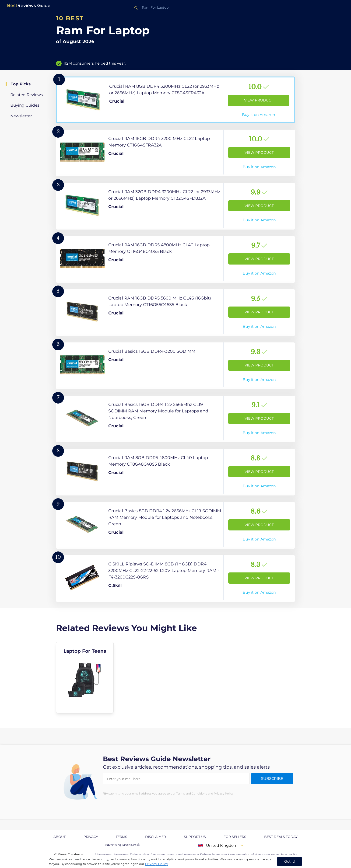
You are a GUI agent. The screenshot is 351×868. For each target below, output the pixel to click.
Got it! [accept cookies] (290, 861)
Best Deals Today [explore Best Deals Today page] (281, 837)
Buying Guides (25, 105)
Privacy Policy (156, 864)
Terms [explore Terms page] (121, 837)
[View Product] (175, 100)
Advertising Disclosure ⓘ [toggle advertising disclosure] (123, 845)
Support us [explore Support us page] (195, 837)
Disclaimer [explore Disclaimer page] (156, 837)
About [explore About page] (60, 837)
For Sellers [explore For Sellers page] (235, 837)
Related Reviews (26, 95)
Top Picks (21, 84)
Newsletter (21, 116)
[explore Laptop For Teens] (85, 677)
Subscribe (272, 779)
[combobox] (175, 8)
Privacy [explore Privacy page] (91, 837)
